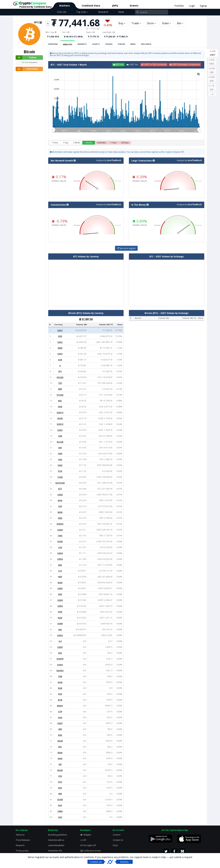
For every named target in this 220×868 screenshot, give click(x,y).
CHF (60, 506)
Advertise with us (56, 840)
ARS (60, 565)
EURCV (60, 424)
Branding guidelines (58, 835)
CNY (60, 817)
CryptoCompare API (174, 152)
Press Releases (23, 840)
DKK (60, 735)
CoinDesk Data (91, 5)
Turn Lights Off (88, 845)
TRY (60, 383)
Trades (109, 44)
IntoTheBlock (114, 160)
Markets (65, 5)
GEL (60, 747)
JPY (60, 371)
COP (60, 712)
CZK (60, 547)
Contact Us (118, 840)
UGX (60, 718)
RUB (60, 688)
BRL (60, 401)
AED (60, 577)
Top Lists (82, 12)
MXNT (60, 706)
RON (60, 682)
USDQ (60, 635)
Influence (146, 44)
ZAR (60, 436)
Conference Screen (91, 851)
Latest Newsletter (56, 845)
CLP (60, 571)
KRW (60, 348)
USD (212, 70)
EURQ (60, 665)
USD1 (60, 354)
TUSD (60, 477)
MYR (60, 501)
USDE (60, 495)
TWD (60, 536)
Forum (121, 44)
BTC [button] (38, 22)
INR (60, 794)
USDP (60, 647)
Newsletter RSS (55, 851)
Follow (26, 57)
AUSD (60, 418)
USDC (212, 62)
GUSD (60, 800)
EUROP (60, 659)
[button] (118, 65)
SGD (60, 594)
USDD (60, 530)
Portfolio (179, 6)
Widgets (86, 835)
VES (60, 776)
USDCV (60, 413)
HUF (60, 788)
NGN (60, 583)
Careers (117, 835)
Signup (203, 6)
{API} (115, 5)
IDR (60, 448)
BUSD (60, 770)
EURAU (60, 524)
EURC (60, 430)
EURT (60, 723)
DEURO (60, 671)
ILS (60, 641)
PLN (60, 471)
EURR (60, 624)
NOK (60, 759)
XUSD (60, 542)
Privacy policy (22, 851)
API (83, 840)
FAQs (115, 845)
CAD (60, 460)
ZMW (60, 811)
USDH (60, 553)
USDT (213, 53)
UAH (60, 454)
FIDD (60, 465)
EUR (212, 79)
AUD (60, 407)
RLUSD (60, 442)
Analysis (68, 44)
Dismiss (124, 862)
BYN (60, 700)
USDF (60, 588)
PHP (60, 806)
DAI (212, 87)
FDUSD (60, 377)
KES (60, 653)
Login (192, 6)
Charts (96, 44)
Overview (53, 44)
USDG (60, 559)
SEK (60, 729)
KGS (60, 694)
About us (20, 835)
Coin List (62, 12)
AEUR (60, 741)
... (212, 94)
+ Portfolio (27, 69)
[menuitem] (126, 130)
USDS (60, 606)
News (121, 12)
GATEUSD (60, 483)
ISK (60, 764)
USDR (60, 600)
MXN (60, 512)
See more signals (126, 248)
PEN (60, 612)
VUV (60, 782)
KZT (60, 489)
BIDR (60, 753)
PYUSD (60, 395)
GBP (60, 389)
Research (103, 12)
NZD (60, 618)
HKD (60, 518)
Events (134, 5)
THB (60, 676)
